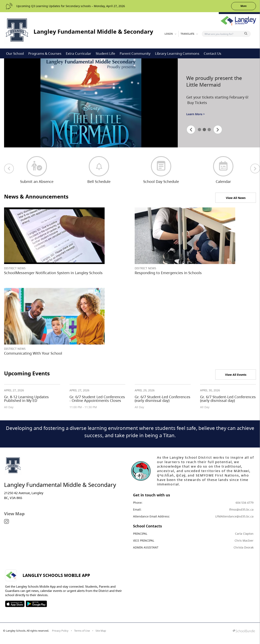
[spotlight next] (218, 130)
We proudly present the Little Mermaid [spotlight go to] (214, 81)
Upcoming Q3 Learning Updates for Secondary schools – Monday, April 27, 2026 (71, 6)
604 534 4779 (245, 503)
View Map (14, 514)
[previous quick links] (9, 169)
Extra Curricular (79, 53)
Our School (15, 53)
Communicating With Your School (33, 353)
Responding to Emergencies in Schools (168, 273)
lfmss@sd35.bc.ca (241, 509)
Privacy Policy (60, 631)
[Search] (224, 34)
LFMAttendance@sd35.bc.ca (234, 516)
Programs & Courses (45, 53)
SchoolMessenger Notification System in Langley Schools (53, 273)
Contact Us (212, 53)
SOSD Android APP (36, 604)
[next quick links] (255, 169)
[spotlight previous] (191, 130)
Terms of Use (82, 631)
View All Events (236, 375)
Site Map (101, 631)
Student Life (105, 53)
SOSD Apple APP (15, 604)
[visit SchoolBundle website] (244, 631)
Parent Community (135, 53)
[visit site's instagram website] (6, 522)
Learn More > (196, 114)
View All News (236, 198)
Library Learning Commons (177, 53)
